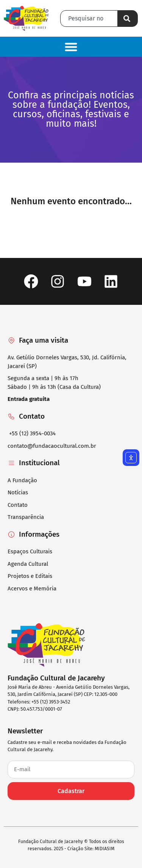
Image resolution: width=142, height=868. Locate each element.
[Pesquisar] (128, 19)
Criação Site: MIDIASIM (91, 849)
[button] (71, 47)
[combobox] (89, 19)
